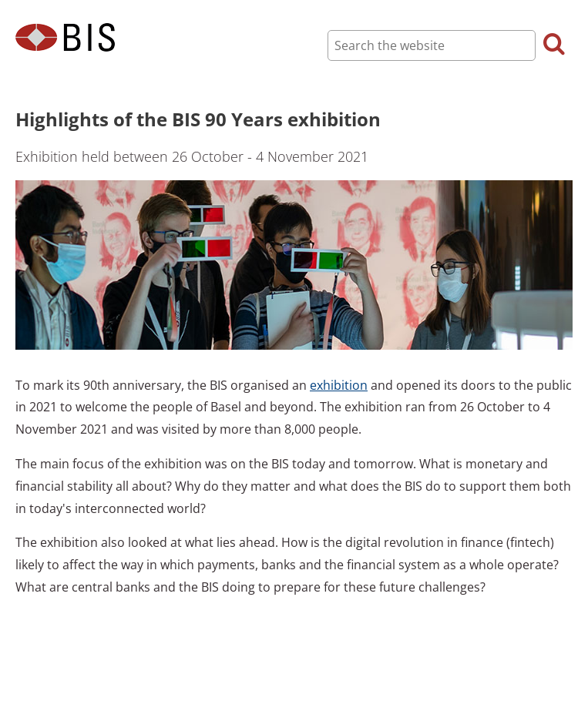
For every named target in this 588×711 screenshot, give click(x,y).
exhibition (339, 385)
